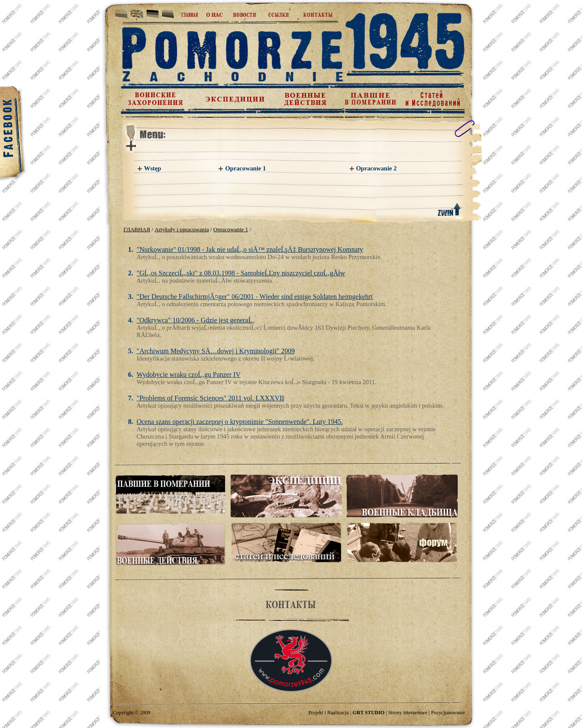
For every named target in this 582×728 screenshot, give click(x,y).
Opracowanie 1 (245, 168)
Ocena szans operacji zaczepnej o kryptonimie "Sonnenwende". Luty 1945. (240, 422)
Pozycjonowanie (448, 713)
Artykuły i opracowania (182, 229)
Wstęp (153, 168)
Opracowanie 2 (376, 168)
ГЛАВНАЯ (137, 229)
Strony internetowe (408, 713)
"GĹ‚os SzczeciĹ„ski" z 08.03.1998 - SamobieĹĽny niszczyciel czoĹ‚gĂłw (241, 273)
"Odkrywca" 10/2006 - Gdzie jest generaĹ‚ (196, 320)
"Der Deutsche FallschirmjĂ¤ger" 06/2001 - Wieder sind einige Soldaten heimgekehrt (255, 297)
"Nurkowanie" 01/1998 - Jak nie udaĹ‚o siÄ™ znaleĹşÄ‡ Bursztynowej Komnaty (250, 249)
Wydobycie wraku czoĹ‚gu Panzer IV (189, 374)
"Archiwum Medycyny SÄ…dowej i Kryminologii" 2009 (216, 351)
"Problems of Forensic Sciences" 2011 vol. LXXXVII (210, 398)
